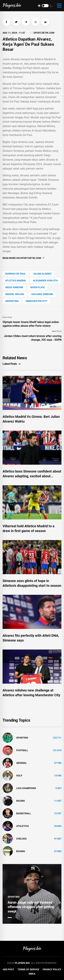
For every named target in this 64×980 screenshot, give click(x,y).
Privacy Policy (52, 969)
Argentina (12, 301)
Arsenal (22, 763)
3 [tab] (21, 918)
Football (22, 750)
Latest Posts (12, 364)
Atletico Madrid (16, 281)
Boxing (21, 851)
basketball (24, 813)
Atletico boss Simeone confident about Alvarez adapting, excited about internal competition (32, 476)
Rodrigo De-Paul (16, 274)
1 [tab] (10, 918)
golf (19, 776)
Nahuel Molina (15, 294)
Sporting (22, 738)
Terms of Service (28, 969)
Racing (21, 801)
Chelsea (21, 839)
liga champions (26, 788)
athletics (23, 826)
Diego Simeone (14, 287)
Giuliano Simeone (42, 294)
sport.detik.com (44, 33)
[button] (6, 22)
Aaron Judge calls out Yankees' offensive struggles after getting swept (31, 907)
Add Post (8, 969)
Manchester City (37, 301)
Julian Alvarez (42, 274)
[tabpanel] (32, 894)
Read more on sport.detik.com (23, 258)
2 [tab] (16, 918)
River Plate (38, 287)
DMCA (32, 974)
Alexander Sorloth (45, 281)
